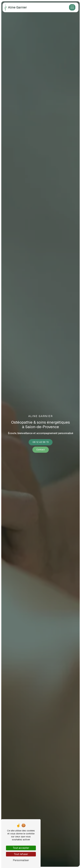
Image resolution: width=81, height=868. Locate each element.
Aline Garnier (15, 7)
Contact (41, 450)
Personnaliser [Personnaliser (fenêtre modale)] (21, 860)
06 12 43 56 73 (41, 442)
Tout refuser (21, 854)
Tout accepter (21, 848)
